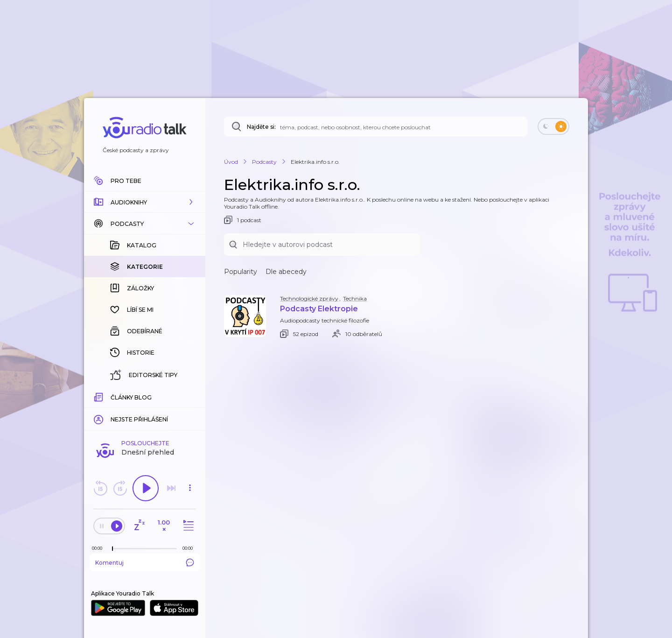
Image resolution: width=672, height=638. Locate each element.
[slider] (112, 549)
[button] (145, 202)
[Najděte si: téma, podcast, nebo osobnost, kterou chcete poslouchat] (376, 126)
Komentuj (145, 562)
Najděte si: (261, 127)
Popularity (241, 272)
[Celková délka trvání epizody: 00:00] (190, 548)
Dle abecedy (286, 272)
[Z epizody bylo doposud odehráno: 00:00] (99, 548)
